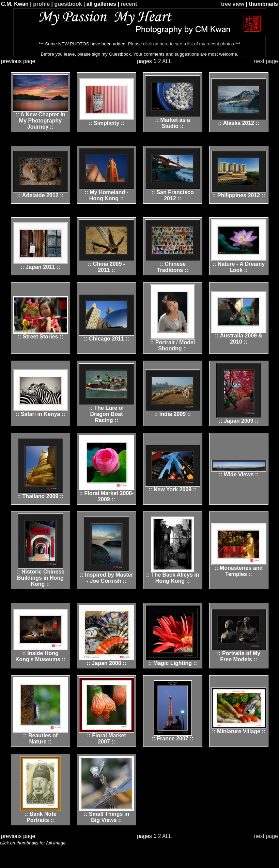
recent (129, 4)
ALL (167, 61)
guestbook (68, 4)
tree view (233, 4)
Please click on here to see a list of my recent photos (181, 44)
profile (41, 4)
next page (266, 61)
